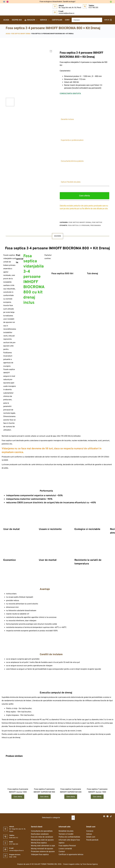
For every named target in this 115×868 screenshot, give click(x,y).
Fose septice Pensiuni (67, 846)
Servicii (45, 20)
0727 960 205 (93, 8)
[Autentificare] (111, 2)
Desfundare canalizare (40, 834)
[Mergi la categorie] (73, 818)
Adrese (89, 834)
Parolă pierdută (92, 840)
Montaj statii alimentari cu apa (43, 846)
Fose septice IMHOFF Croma (21, 34)
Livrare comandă (65, 849)
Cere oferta (84, 196)
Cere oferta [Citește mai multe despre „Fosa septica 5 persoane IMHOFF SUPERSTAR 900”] (44, 802)
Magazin (31, 20)
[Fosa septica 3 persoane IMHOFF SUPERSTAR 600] (71, 779)
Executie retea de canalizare (42, 837)
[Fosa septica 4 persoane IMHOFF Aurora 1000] (18, 779)
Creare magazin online (72, 864)
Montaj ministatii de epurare (42, 849)
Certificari (57, 20)
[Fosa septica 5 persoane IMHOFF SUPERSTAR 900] (44, 779)
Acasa (6, 20)
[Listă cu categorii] (56, 818)
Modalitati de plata (66, 831)
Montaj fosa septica (39, 843)
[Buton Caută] (100, 20)
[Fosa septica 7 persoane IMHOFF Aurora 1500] (97, 779)
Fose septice (97, 222)
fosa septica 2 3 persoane (79, 225)
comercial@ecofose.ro (66, 13)
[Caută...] (85, 20)
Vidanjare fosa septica (40, 854)
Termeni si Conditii (66, 834)
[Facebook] (4, 2)
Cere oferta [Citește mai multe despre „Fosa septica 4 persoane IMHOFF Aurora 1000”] (18, 802)
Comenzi (90, 831)
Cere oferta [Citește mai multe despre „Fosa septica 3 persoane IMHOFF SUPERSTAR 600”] (71, 802)
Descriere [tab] (57, 236)
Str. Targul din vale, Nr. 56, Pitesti (70, 8)
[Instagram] (7, 2)
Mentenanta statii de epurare (42, 840)
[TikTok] (111, 816)
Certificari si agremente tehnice (71, 854)
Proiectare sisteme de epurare (43, 851)
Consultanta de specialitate (42, 831)
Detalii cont (91, 837)
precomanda (96, 225)
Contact (69, 20)
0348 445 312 (14, 838)
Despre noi (17, 20)
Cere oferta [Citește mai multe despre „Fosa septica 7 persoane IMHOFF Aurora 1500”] (97, 802)
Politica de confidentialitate (69, 837)
